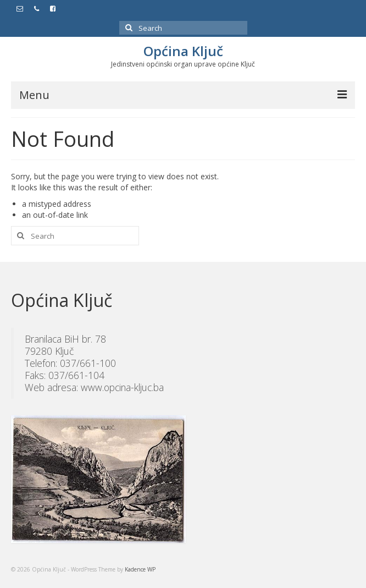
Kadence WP (140, 569)
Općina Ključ (183, 51)
